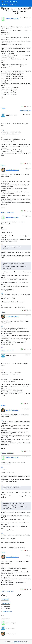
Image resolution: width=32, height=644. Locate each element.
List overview (5, 599)
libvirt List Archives (11, 2)
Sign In (5, 4)
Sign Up (13, 4)
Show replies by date (25, 111)
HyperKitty (16, 642)
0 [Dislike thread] (25, 106)
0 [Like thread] (22, 106)
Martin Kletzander (12, 170)
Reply (3, 108)
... (3, 130)
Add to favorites (6, 611)
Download (5, 603)
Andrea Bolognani (12, 19)
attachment (10, 213)
